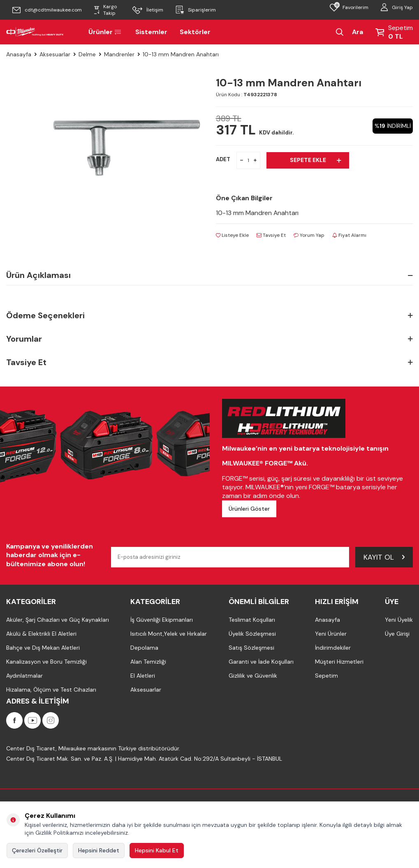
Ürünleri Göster (249, 509)
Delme (87, 54)
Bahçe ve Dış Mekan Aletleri (43, 648)
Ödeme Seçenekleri (209, 316)
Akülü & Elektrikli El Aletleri (41, 634)
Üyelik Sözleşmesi (252, 634)
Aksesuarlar (55, 54)
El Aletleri (143, 676)
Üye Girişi (397, 634)
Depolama (144, 648)
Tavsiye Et (271, 235)
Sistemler (151, 32)
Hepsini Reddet (99, 850)
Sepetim (326, 676)
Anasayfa (19, 54)
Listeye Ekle (232, 235)
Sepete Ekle (316, 160)
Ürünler (106, 32)
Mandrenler (119, 54)
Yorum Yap (309, 235)
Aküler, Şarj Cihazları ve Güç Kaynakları (58, 620)
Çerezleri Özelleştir (37, 850)
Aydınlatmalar (24, 676)
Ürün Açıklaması (209, 275)
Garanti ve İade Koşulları (261, 662)
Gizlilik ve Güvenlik (253, 676)
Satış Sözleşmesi (251, 648)
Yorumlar (209, 339)
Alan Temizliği (148, 662)
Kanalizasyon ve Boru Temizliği (46, 662)
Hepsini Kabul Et (157, 850)
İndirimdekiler (333, 648)
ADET (223, 159)
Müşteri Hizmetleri (339, 662)
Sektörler (195, 32)
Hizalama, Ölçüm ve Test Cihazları (51, 690)
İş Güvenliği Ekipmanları (162, 620)
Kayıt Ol (384, 557)
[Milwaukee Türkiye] (35, 32)
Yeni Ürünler (331, 634)
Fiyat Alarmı (349, 235)
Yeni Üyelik (399, 620)
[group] (125, 149)
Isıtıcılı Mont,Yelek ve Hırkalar (169, 634)
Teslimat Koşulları (252, 620)
